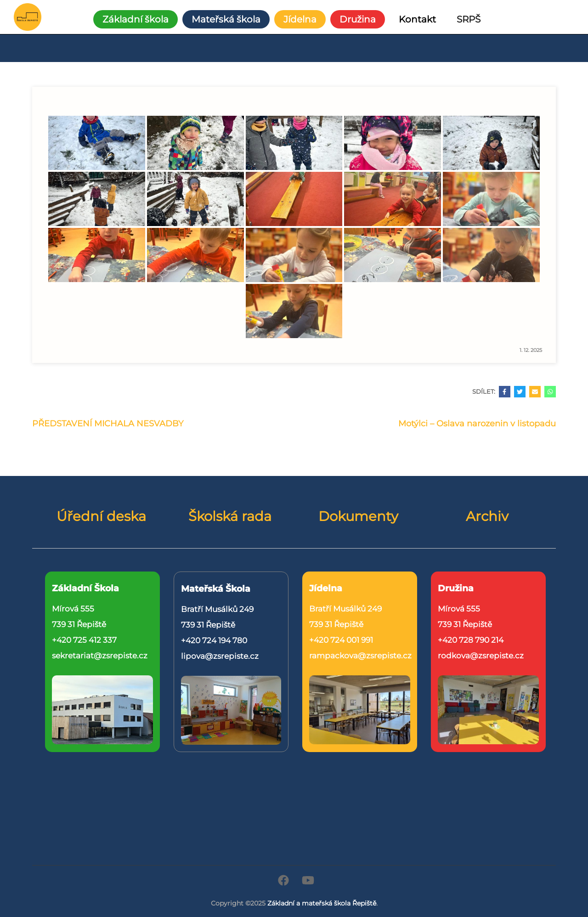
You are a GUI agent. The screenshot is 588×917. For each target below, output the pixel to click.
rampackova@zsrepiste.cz (360, 656)
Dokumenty (358, 516)
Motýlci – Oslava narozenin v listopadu (477, 424)
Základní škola (136, 19)
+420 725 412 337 (84, 640)
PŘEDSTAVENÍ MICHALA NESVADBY (108, 424)
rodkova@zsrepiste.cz (481, 656)
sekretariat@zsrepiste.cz (100, 656)
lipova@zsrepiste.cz (220, 656)
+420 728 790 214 (471, 640)
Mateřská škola (226, 19)
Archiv (487, 516)
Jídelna (300, 19)
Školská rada (230, 516)
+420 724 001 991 (341, 640)
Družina (358, 19)
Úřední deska (101, 516)
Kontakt (417, 19)
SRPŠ (469, 19)
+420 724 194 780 (214, 640)
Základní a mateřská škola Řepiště (322, 903)
